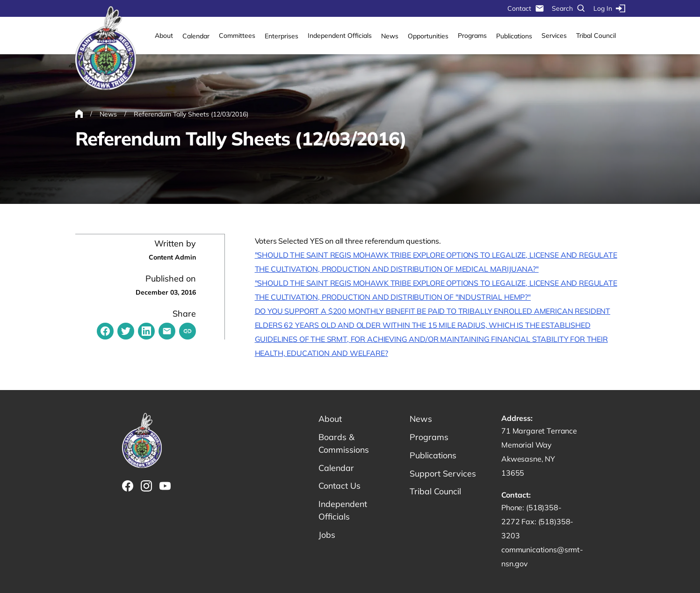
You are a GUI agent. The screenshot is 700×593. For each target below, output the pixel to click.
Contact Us (340, 486)
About (164, 36)
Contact (526, 8)
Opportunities (428, 36)
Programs (472, 36)
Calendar (196, 36)
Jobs (327, 535)
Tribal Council (596, 36)
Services (554, 36)
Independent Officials (340, 36)
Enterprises (281, 36)
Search (569, 8)
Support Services (443, 474)
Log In (609, 8)
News (390, 36)
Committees (237, 36)
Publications (514, 36)
